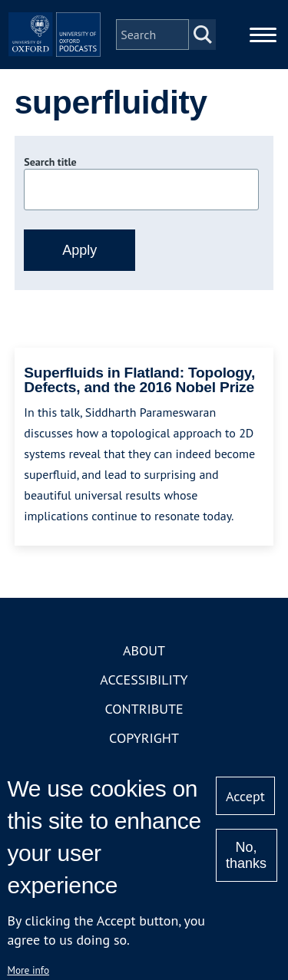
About (144, 650)
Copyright (144, 738)
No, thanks (246, 855)
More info (28, 970)
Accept (245, 796)
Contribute (144, 709)
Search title (50, 162)
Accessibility (144, 680)
